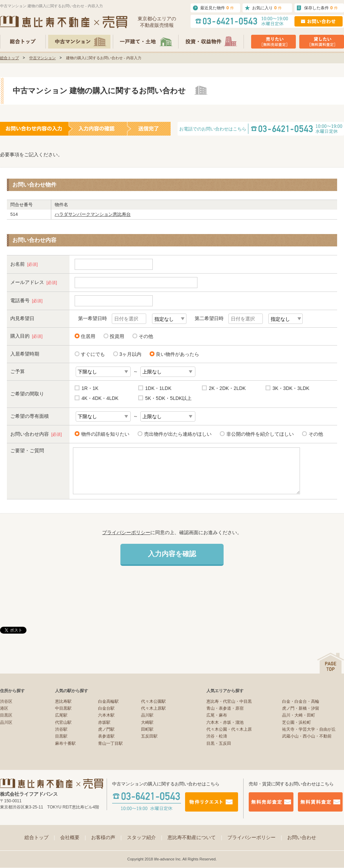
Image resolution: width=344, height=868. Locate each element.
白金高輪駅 (108, 701)
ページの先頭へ (331, 663)
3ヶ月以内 (130, 354)
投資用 (117, 336)
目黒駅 (61, 736)
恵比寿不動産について (196, 837)
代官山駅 (63, 722)
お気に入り (267, 8)
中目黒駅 (63, 708)
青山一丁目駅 (110, 743)
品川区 (6, 722)
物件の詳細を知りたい (104, 434)
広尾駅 (61, 715)
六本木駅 (106, 715)
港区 (4, 708)
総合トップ (9, 58)
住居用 (88, 336)
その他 (146, 336)
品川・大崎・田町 (299, 715)
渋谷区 (6, 701)
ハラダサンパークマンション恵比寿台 (93, 214)
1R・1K (90, 388)
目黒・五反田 (219, 743)
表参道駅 (106, 736)
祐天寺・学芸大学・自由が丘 (309, 729)
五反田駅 (149, 736)
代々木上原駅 (153, 708)
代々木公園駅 (153, 701)
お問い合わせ (302, 837)
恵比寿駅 (63, 701)
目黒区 (6, 715)
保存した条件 (321, 8)
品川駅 (147, 715)
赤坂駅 (104, 722)
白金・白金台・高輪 (301, 701)
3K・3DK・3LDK (291, 388)
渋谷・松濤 (217, 736)
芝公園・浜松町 (297, 722)
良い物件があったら (178, 354)
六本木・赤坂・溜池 (225, 722)
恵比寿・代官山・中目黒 (229, 701)
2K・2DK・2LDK (227, 388)
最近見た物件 (217, 8)
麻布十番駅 (65, 743)
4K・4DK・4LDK (100, 398)
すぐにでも (93, 354)
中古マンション (42, 58)
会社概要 (74, 837)
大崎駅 (147, 722)
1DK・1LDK (158, 388)
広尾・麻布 (217, 715)
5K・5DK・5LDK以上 (168, 398)
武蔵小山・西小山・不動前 (307, 736)
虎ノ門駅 (106, 729)
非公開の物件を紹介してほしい (259, 434)
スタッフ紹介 (146, 837)
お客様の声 (107, 837)
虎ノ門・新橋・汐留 (301, 708)
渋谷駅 (61, 729)
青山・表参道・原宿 (225, 708)
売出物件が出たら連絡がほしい (177, 434)
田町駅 (147, 729)
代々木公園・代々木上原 (229, 729)
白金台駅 (106, 708)
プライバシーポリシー (126, 532)
